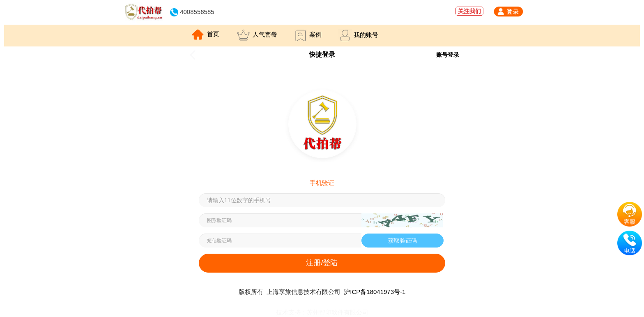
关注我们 (469, 11)
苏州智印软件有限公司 (338, 312)
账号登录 (448, 55)
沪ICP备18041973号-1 (375, 292)
